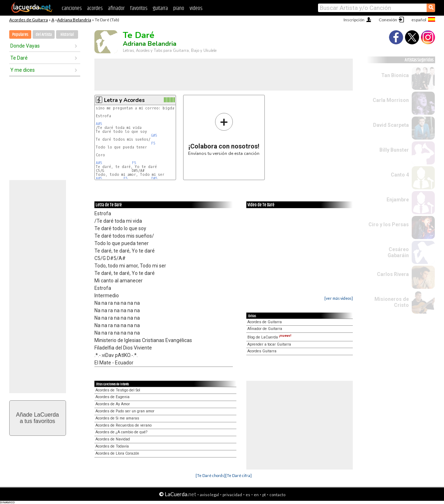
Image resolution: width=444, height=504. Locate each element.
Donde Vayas (25, 46)
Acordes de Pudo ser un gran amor (125, 411)
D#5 (154, 178)
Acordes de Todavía (112, 446)
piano (179, 8)
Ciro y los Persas (389, 224)
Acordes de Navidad (113, 439)
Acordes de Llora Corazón (117, 453)
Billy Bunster (394, 150)
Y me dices (23, 70)
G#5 (154, 136)
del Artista (44, 35)
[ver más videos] (339, 298)
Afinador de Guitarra (265, 329)
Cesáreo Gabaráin (398, 252)
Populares (20, 35)
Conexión (388, 20)
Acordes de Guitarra (29, 20)
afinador (116, 8)
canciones (72, 8)
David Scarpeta (391, 125)
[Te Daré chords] (210, 475)
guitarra (160, 8)
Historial (67, 35)
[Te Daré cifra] (239, 475)
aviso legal (209, 495)
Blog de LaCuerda (269, 337)
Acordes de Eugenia (113, 397)
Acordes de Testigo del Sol (118, 390)
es (248, 495)
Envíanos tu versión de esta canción (224, 134)
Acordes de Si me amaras (117, 418)
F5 (153, 143)
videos (196, 8)
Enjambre (398, 200)
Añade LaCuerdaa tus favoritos (37, 418)
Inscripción (354, 20)
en (256, 495)
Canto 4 (400, 175)
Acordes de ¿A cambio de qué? (121, 432)
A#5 (99, 124)
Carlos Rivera (393, 274)
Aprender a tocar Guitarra (269, 344)
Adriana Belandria (74, 20)
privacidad (232, 495)
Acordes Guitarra (262, 351)
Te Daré (19, 58)
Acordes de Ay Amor (113, 404)
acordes (95, 8)
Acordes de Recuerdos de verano (124, 425)
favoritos (139, 8)
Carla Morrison (391, 100)
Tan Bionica (395, 75)
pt (264, 495)
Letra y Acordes (124, 100)
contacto (277, 495)
